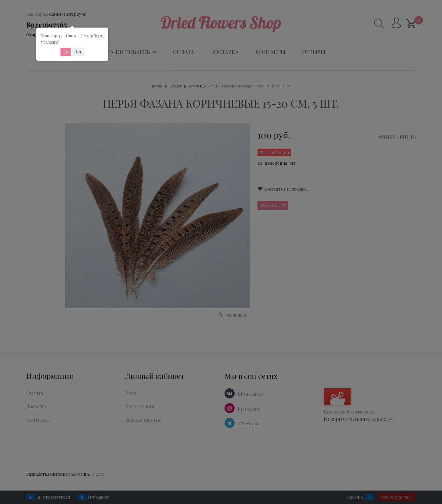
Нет (78, 52)
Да (66, 52)
